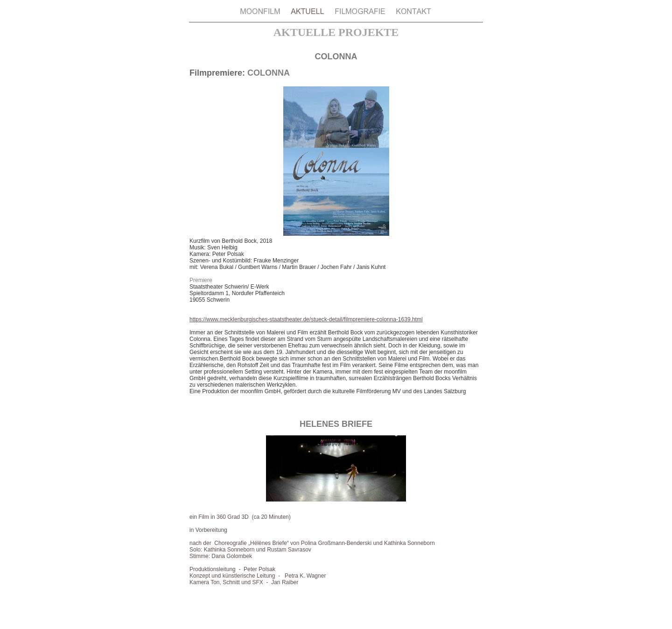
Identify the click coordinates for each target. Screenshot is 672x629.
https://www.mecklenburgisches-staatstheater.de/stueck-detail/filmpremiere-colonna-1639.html (306, 319)
